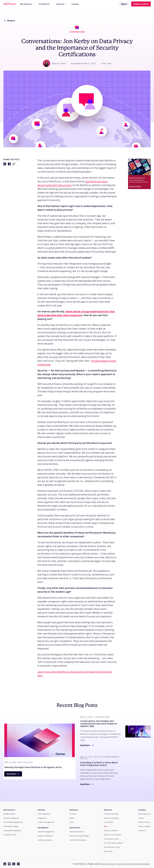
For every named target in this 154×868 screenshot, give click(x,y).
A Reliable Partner (10, 835)
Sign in (124, 4)
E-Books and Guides (111, 814)
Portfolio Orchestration (78, 840)
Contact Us (142, 831)
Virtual (72, 822)
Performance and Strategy (79, 836)
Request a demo (141, 4)
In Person (73, 814)
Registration (42, 818)
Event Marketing (44, 814)
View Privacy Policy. (108, 864)
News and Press (144, 822)
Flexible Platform (10, 814)
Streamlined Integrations (12, 831)
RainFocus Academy (111, 818)
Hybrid (72, 818)
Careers (141, 818)
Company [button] (75, 4)
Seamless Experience (11, 818)
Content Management (46, 822)
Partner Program (144, 826)
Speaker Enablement (45, 836)
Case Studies (109, 822)
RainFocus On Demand (112, 835)
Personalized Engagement (13, 822)
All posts (9, 21)
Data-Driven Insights (11, 826)
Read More (13, 774)
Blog (106, 826)
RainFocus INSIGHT (111, 831)
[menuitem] (27, 4)
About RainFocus (144, 814)
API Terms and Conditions (113, 843)
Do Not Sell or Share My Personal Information (133, 864)
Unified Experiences (76, 832)
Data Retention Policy (112, 847)
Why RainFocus (27, 4)
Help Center (108, 851)
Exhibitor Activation (45, 840)
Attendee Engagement (46, 832)
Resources (62, 4)
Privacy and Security (111, 839)
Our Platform (45, 4)
